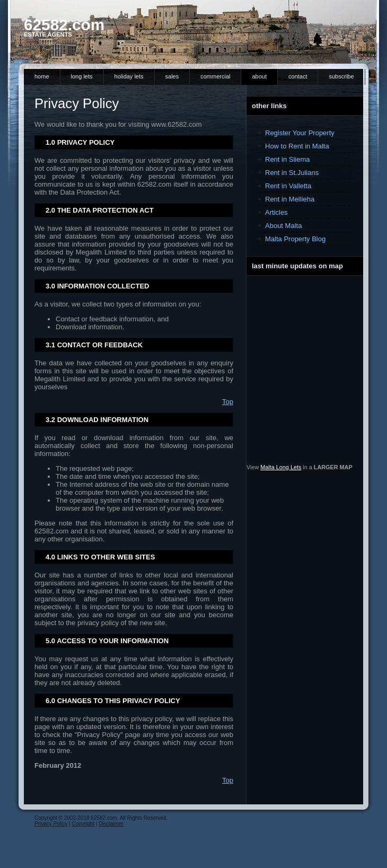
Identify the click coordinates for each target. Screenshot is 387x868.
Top (228, 402)
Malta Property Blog (295, 239)
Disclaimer (111, 824)
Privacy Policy (51, 824)
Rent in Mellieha (290, 199)
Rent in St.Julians (292, 173)
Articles (276, 212)
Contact (298, 76)
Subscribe (341, 76)
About (259, 76)
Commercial (215, 76)
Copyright (83, 824)
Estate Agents (48, 34)
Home (42, 76)
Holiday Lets (129, 76)
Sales (172, 76)
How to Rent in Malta (297, 146)
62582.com (64, 25)
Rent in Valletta (288, 186)
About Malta (283, 226)
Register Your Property (300, 133)
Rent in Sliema (288, 159)
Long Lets (82, 76)
